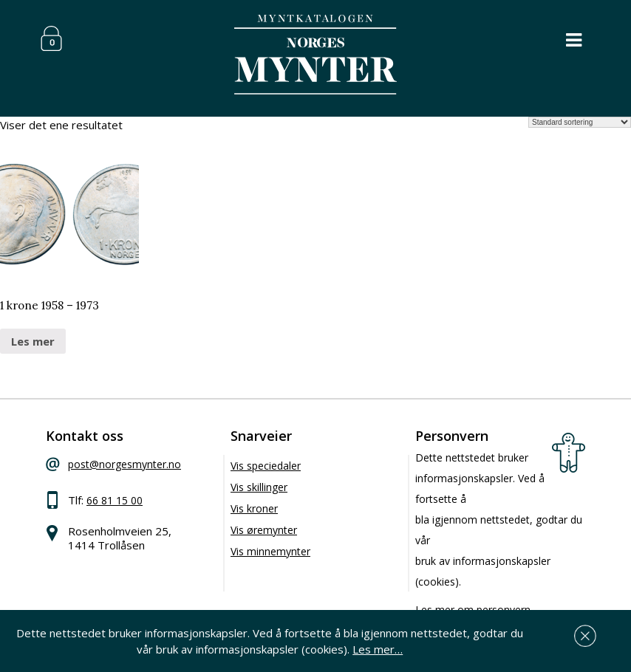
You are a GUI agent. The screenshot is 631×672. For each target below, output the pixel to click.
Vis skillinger (259, 487)
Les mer (33, 341)
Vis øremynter (264, 530)
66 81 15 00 (115, 500)
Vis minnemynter (270, 551)
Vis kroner (254, 508)
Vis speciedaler (266, 466)
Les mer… (378, 649)
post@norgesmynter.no (125, 464)
